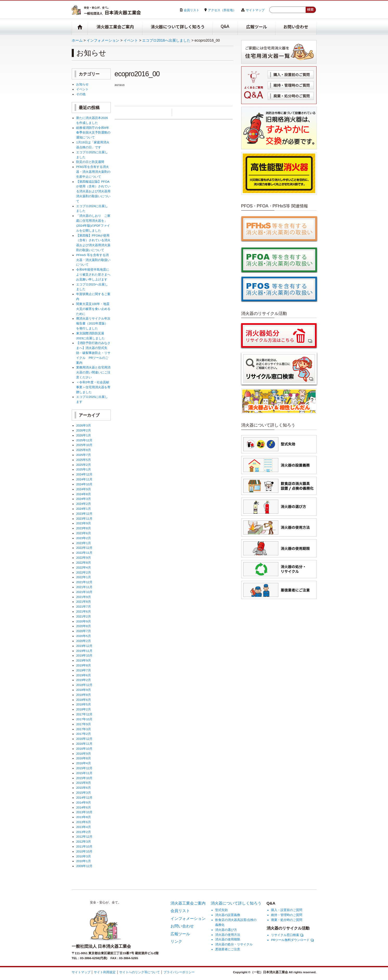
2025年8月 (84, 450)
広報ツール (257, 27)
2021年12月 (84, 582)
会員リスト (192, 10)
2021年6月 (84, 611)
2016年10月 (84, 749)
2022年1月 (84, 577)
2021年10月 (84, 592)
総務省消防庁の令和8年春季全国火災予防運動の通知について (93, 133)
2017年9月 (84, 724)
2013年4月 (84, 827)
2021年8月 (84, 602)
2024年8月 (84, 494)
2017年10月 (84, 719)
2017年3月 (84, 729)
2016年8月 (84, 758)
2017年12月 (84, 714)
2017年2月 (84, 734)
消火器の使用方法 (228, 935)
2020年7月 (84, 631)
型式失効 (221, 910)
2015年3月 (84, 793)
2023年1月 (84, 543)
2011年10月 (84, 846)
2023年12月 (84, 514)
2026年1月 (84, 435)
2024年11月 (84, 479)
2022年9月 (84, 558)
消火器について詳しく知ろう (177, 27)
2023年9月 (84, 523)
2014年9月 (84, 802)
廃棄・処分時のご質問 (291, 96)
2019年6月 (84, 675)
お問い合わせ (296, 27)
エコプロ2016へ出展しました (166, 40)
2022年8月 (84, 562)
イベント (131, 40)
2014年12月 (84, 797)
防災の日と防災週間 (90, 162)
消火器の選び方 (226, 930)
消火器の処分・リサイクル (234, 944)
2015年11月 (84, 773)
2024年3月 (84, 499)
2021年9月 (84, 597)
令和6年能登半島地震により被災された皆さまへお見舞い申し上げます (93, 274)
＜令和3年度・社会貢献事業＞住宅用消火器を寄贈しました (93, 387)
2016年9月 (84, 753)
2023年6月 (84, 533)
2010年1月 (84, 861)
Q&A (225, 27)
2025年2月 (84, 465)
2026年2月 (84, 430)
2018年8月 (84, 695)
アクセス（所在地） (222, 10)
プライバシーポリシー (179, 972)
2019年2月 (84, 680)
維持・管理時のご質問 (291, 85)
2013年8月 (84, 817)
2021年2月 (84, 616)
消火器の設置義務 (228, 915)
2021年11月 (84, 587)
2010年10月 (84, 851)
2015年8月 (84, 783)
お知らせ (82, 84)
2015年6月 (84, 788)
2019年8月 (84, 665)
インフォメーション (103, 40)
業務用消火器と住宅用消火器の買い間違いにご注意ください (93, 372)
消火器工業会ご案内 (115, 27)
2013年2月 (84, 832)
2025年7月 (84, 455)
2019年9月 (84, 660)
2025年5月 (84, 460)
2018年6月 (84, 700)
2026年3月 (84, 425)
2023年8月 (84, 528)
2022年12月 (84, 548)
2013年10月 (84, 812)
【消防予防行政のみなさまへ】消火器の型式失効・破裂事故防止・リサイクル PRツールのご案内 (93, 353)
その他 (81, 94)
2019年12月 (84, 646)
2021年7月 (84, 606)
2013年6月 (84, 822)
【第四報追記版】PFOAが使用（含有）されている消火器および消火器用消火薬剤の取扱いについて (93, 191)
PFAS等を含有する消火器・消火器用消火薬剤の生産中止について (93, 172)
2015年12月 (84, 768)
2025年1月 (84, 469)
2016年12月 (84, 739)
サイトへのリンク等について (140, 972)
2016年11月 (84, 744)
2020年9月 (84, 621)
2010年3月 (84, 856)
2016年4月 (84, 763)
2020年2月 (84, 641)
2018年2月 (84, 709)
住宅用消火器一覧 (279, 52)
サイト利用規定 (105, 972)
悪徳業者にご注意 (228, 949)
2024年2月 (84, 504)
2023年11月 (84, 518)
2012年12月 (84, 836)
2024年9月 (84, 489)
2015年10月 (84, 778)
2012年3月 (84, 841)
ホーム (77, 40)
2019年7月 (84, 670)
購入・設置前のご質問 (291, 75)
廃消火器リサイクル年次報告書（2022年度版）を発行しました (93, 323)
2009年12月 (84, 866)
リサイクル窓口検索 (287, 935)
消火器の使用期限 (228, 939)
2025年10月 (84, 445)
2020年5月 (84, 636)
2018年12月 (84, 685)
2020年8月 (84, 626)
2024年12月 (84, 474)
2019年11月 (84, 651)
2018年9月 (84, 690)
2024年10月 (84, 484)
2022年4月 (84, 567)
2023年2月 (84, 538)
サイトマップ (255, 10)
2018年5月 (84, 704)
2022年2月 (84, 572)
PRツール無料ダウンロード (292, 940)
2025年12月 (84, 440)
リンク (176, 941)
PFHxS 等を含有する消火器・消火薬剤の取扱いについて (93, 260)
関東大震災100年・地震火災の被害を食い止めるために (93, 309)
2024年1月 (84, 509)
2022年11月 (84, 553)
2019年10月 (84, 655)
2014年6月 (84, 807)
